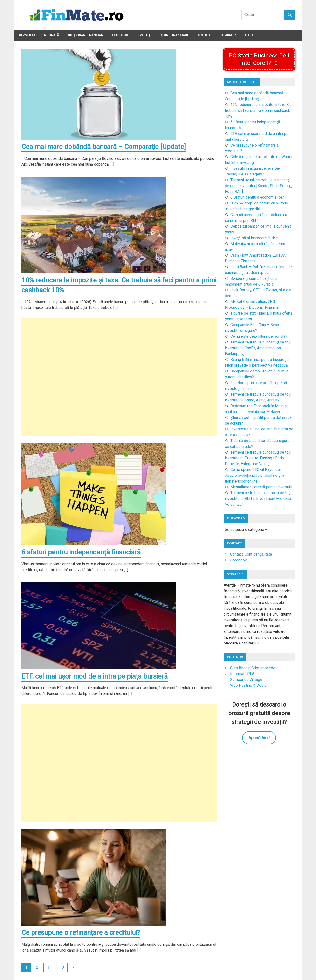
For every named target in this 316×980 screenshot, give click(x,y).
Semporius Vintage (246, 680)
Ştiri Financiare (175, 35)
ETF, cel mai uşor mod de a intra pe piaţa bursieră (95, 676)
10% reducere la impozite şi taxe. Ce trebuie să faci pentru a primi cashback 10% (258, 110)
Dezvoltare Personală (39, 35)
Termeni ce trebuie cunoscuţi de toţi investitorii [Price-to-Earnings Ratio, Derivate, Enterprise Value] (258, 458)
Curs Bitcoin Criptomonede (253, 668)
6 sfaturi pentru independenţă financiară (81, 552)
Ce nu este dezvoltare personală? (259, 336)
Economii (120, 35)
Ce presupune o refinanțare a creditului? (81, 933)
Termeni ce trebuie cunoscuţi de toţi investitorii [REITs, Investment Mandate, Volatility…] (258, 499)
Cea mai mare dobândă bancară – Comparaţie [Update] (104, 147)
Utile (249, 35)
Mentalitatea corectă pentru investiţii (261, 487)
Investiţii (144, 35)
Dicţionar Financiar (86, 35)
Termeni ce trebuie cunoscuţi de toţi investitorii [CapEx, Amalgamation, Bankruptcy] (258, 348)
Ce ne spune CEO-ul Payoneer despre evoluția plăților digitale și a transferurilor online (254, 475)
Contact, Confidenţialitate (251, 554)
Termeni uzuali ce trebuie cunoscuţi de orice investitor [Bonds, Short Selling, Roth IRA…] (258, 186)
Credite (204, 35)
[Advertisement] (119, 377)
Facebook (238, 560)
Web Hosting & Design (249, 685)
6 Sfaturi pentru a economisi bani (258, 197)
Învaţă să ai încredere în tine (254, 238)
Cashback (228, 35)
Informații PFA (242, 674)
